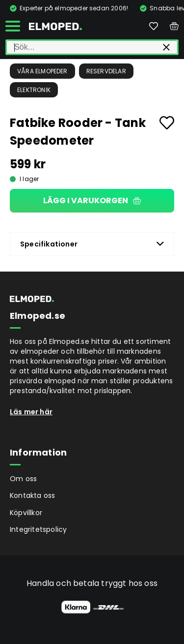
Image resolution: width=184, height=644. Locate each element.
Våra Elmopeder (42, 71)
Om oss (23, 479)
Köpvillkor (26, 513)
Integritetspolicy (38, 529)
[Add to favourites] (167, 123)
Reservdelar (106, 71)
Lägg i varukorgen (92, 200)
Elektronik (34, 90)
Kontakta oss (32, 495)
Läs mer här (31, 412)
